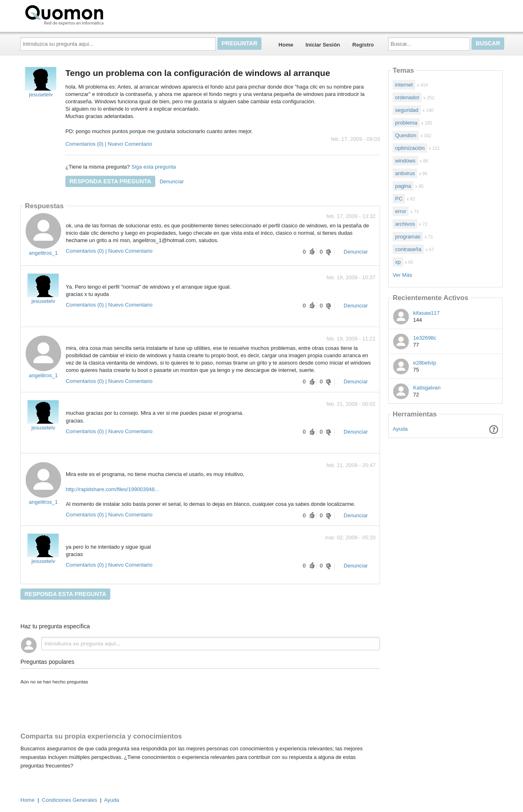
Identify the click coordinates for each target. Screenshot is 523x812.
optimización (410, 148)
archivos (405, 224)
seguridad (407, 110)
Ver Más (402, 275)
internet (404, 85)
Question (406, 135)
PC (399, 199)
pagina (403, 186)
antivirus (405, 173)
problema (406, 123)
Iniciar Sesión (323, 45)
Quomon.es (90, 14)
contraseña (408, 249)
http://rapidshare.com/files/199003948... (112, 489)
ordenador (407, 97)
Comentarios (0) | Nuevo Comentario (109, 144)
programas (408, 237)
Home (286, 45)
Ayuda (400, 429)
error (401, 211)
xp (398, 262)
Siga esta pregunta (153, 167)
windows (405, 161)
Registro (363, 45)
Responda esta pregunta (110, 181)
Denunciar (172, 181)
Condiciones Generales (70, 800)
